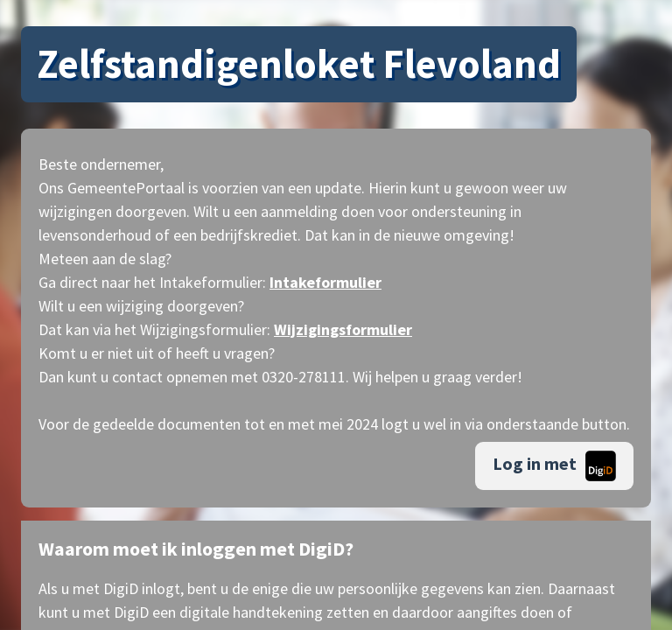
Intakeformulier (325, 282)
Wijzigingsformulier (343, 329)
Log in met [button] (554, 466)
